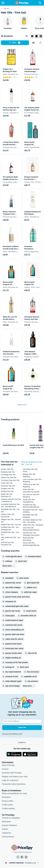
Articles (5, 829)
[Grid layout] (32, 36)
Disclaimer (6, 797)
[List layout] (36, 36)
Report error (22, 405)
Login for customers (10, 780)
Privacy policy (8, 801)
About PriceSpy (8, 765)
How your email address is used (12, 734)
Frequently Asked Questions (14, 784)
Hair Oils (6, 9)
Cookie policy (7, 805)
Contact (5, 769)
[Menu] (3, 3)
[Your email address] (22, 721)
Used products (8, 837)
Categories (6, 833)
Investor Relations (9, 825)
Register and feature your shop (15, 777)
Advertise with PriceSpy (12, 773)
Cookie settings (8, 808)
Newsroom (6, 822)
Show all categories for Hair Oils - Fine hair (32, 463)
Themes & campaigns (11, 818)
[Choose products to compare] (33, 43)
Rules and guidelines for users (14, 793)
